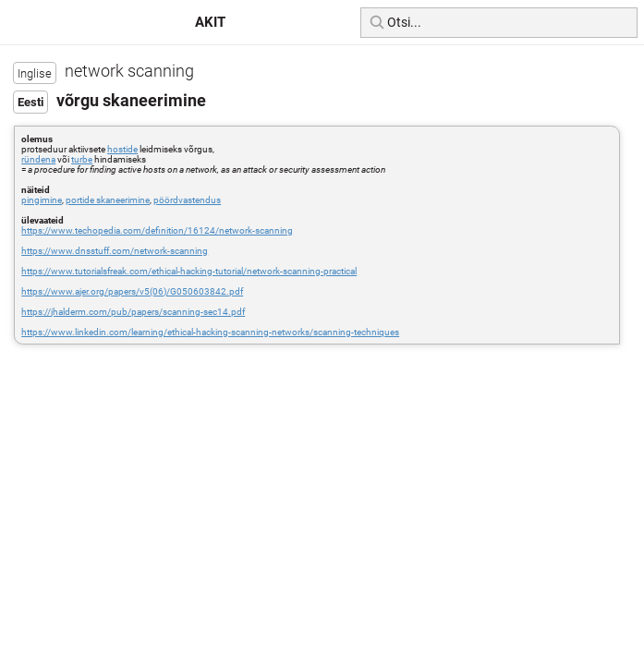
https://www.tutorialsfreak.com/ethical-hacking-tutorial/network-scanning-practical (189, 271)
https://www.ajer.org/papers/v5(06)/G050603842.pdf (132, 291)
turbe (82, 159)
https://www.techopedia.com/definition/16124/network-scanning (157, 230)
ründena (38, 159)
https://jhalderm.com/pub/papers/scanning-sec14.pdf (133, 312)
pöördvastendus (187, 200)
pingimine (42, 200)
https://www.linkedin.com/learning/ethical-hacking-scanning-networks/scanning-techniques (210, 332)
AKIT (210, 22)
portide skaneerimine (108, 200)
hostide (122, 149)
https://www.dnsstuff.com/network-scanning (115, 251)
